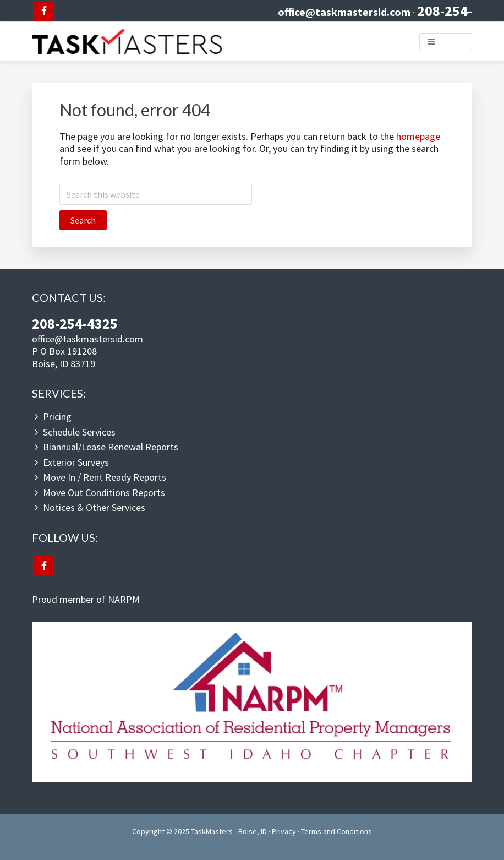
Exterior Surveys (76, 462)
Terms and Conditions (336, 831)
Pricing (57, 417)
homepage (418, 136)
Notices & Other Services (94, 507)
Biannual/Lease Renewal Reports (111, 447)
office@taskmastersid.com (344, 12)
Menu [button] (452, 41)
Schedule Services (79, 432)
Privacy (284, 831)
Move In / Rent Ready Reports (105, 477)
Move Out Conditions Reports (104, 492)
